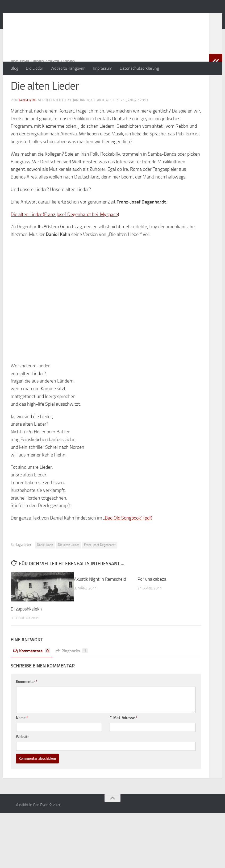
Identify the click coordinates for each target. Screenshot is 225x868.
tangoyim (27, 121)
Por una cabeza (152, 600)
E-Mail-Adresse (123, 739)
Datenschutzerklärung (139, 68)
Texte (54, 83)
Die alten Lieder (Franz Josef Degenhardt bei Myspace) (65, 236)
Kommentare (32, 672)
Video (69, 83)
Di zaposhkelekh (26, 630)
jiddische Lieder (27, 83)
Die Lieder (34, 68)
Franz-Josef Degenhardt (100, 566)
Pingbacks (72, 672)
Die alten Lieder (68, 566)
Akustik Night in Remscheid (100, 600)
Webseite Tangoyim (68, 68)
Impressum (103, 68)
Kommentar (27, 703)
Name (22, 739)
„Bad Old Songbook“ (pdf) (128, 539)
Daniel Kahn (45, 566)
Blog (14, 68)
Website (23, 758)
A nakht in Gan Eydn (57, 18)
